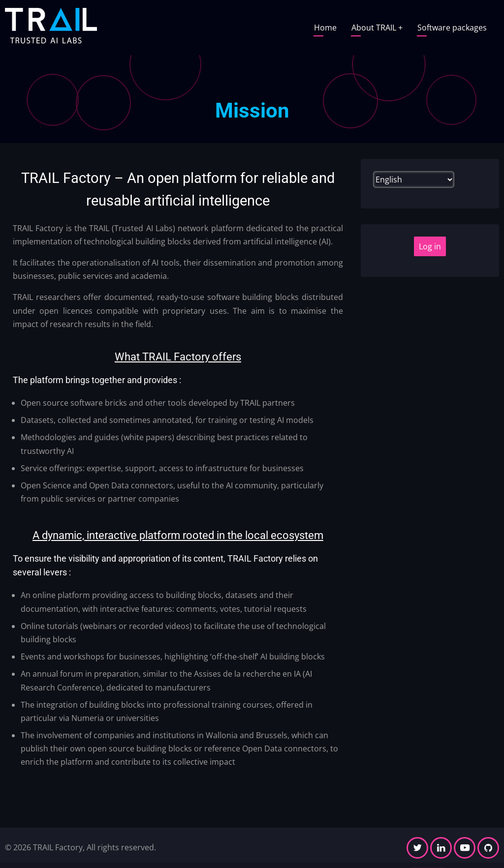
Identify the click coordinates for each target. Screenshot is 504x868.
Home (325, 28)
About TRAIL (377, 28)
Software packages (452, 28)
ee (339, 789)
